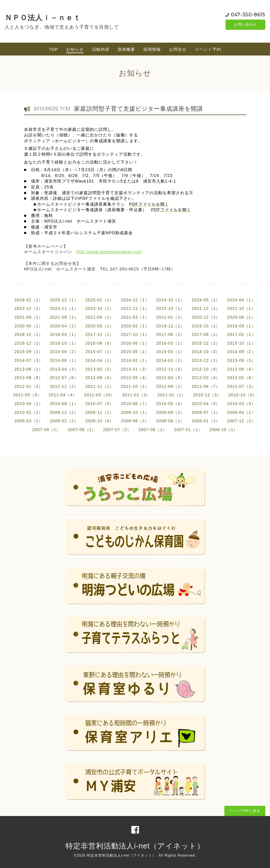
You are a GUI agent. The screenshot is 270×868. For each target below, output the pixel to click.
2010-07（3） (100, 404)
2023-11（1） (64, 308)
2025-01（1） (100, 300)
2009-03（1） (29, 421)
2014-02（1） (135, 360)
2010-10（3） (243, 395)
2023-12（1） (29, 308)
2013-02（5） (100, 369)
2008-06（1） (170, 421)
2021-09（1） (29, 317)
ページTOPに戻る (245, 811)
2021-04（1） (100, 317)
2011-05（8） (27, 395)
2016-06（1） (135, 343)
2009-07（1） (206, 412)
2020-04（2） (64, 326)
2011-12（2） (64, 386)
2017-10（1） (135, 334)
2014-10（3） (206, 352)
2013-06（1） (29, 369)
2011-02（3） (136, 395)
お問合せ (178, 49)
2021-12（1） (206, 308)
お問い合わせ (245, 25)
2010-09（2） (29, 404)
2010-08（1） (64, 404)
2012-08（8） (29, 378)
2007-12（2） (241, 421)
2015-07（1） (100, 352)
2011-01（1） (172, 395)
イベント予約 (208, 49)
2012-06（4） (100, 378)
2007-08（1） (82, 430)
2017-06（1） (206, 334)
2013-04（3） (64, 369)
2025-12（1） (64, 300)
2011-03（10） (99, 395)
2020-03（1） (100, 326)
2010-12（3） (207, 395)
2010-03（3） (241, 404)
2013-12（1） (206, 360)
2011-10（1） (135, 386)
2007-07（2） (117, 430)
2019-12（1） (170, 326)
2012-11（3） (170, 369)
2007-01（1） (188, 430)
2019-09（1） (241, 326)
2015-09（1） (29, 352)
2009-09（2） (170, 412)
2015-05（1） (135, 352)
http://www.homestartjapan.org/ (109, 252)
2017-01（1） (241, 334)
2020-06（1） (241, 317)
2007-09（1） (46, 430)
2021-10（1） (241, 308)
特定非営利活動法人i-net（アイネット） (135, 846)
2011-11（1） (100, 386)
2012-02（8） (241, 378)
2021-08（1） (64, 317)
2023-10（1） (100, 308)
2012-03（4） (206, 378)
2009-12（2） (64, 412)
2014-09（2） (241, 352)
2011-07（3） (241, 386)
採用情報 (152, 49)
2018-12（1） (29, 334)
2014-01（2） (170, 360)
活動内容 (101, 49)
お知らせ (75, 49)
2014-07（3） (29, 360)
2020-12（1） (206, 317)
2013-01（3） (135, 369)
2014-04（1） (100, 360)
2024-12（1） (135, 300)
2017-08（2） (170, 334)
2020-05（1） (29, 326)
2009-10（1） (135, 412)
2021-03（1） (135, 317)
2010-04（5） (206, 404)
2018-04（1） (64, 334)
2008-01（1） (206, 421)
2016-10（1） (64, 343)
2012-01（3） (29, 386)
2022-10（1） (170, 308)
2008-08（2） (135, 421)
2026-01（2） (29, 300)
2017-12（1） (100, 334)
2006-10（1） (224, 430)
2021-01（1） (170, 317)
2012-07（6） (64, 378)
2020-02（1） (135, 326)
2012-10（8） (206, 369)
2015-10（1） (241, 343)
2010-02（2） (29, 412)
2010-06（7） (135, 404)
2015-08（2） (64, 352)
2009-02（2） (64, 421)
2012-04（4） (170, 378)
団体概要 (126, 49)
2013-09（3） (241, 360)
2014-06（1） (64, 360)
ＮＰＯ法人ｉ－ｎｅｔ (43, 18)
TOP (54, 49)
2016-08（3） (100, 343)
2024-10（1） (170, 300)
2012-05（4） (135, 378)
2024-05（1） (206, 300)
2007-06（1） (153, 430)
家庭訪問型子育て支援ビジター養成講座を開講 (139, 109)
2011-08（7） (206, 386)
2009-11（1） (100, 412)
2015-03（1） (170, 352)
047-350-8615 (248, 14)
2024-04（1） (241, 300)
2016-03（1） (170, 343)
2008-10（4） (100, 421)
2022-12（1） (135, 308)
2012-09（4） (241, 369)
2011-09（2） (170, 386)
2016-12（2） (29, 343)
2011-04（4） (63, 395)
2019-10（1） (206, 326)
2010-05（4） (170, 404)
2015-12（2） (206, 343)
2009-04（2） (241, 412)
